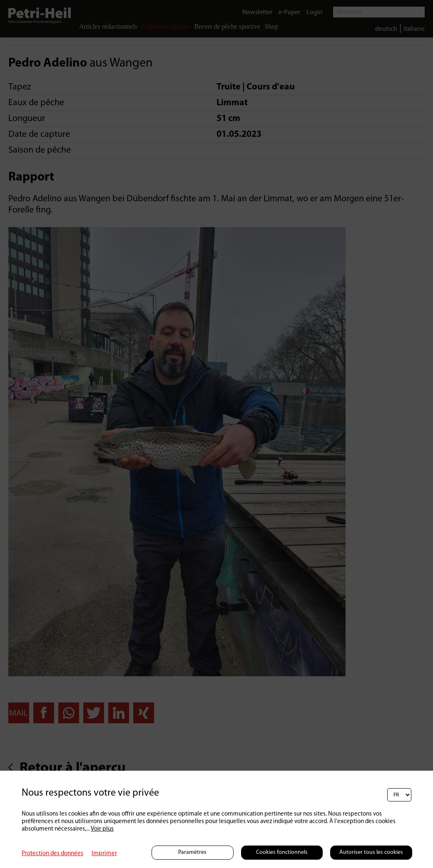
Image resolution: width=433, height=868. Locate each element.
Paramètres (192, 852)
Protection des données (52, 854)
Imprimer (104, 854)
